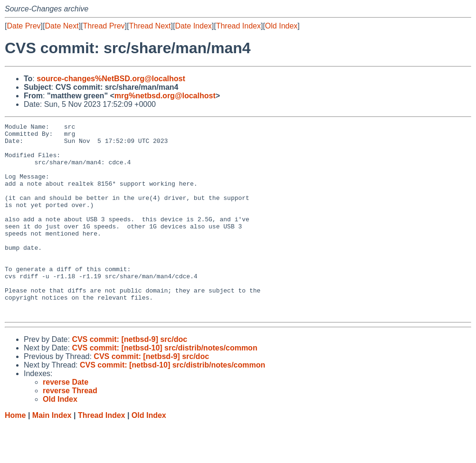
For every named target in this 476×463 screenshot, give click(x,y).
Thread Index (238, 26)
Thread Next (150, 26)
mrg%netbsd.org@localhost (165, 96)
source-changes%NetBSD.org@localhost (111, 79)
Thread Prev (104, 26)
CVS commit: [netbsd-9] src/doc (129, 378)
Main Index (52, 454)
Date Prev (24, 26)
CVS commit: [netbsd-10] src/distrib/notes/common (164, 386)
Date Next (62, 26)
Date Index (193, 26)
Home (15, 454)
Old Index (281, 26)
